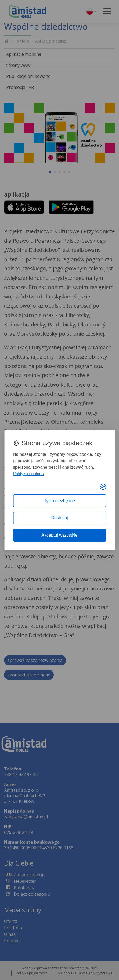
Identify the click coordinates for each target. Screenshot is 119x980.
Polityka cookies (28, 474)
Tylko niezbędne (60, 501)
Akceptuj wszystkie (59, 535)
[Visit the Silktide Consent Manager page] (103, 487)
